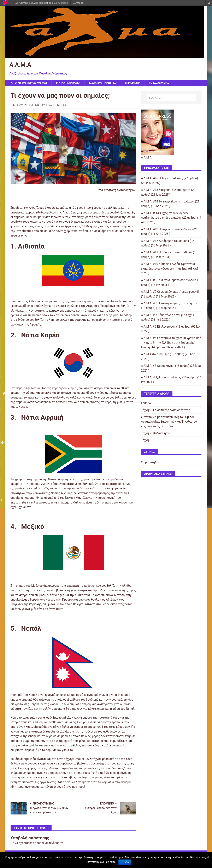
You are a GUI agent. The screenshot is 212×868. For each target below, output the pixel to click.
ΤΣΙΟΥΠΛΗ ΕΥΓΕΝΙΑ (28, 105)
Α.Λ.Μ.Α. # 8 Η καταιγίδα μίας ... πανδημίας (169, 303)
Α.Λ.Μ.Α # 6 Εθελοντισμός (158, 327)
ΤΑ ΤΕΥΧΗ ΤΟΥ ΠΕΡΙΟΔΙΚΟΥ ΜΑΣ (28, 83)
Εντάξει (125, 862)
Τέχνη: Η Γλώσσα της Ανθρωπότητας (165, 410)
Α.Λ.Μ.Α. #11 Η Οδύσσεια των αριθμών (167, 252)
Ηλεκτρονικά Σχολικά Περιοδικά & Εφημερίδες (41, 3)
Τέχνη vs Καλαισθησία (155, 433)
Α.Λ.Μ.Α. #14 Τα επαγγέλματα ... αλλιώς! (168, 201)
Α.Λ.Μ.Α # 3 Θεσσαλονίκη (158, 366)
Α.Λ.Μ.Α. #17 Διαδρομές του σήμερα (165, 241)
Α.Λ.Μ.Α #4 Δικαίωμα (155, 354)
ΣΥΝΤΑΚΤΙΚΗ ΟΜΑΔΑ (68, 83)
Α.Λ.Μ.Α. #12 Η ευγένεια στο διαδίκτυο (167, 229)
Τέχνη (145, 440)
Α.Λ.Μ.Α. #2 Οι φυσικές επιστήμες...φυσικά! (170, 292)
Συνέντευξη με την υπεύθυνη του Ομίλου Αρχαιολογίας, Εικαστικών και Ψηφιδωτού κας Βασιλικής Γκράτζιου (169, 422)
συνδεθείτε (56, 843)
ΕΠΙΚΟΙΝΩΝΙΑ (133, 83)
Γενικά (50, 105)
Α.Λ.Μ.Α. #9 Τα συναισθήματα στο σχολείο (169, 280)
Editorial (146, 403)
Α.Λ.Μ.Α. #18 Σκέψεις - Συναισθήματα (166, 190)
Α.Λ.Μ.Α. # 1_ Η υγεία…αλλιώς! (161, 377)
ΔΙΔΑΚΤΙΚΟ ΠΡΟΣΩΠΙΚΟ (103, 83)
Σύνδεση (78, 3)
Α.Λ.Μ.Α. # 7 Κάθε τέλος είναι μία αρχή (167, 315)
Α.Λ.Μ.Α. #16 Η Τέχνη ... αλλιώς (162, 178)
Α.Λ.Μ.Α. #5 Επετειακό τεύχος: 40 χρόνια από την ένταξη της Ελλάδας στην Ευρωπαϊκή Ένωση (171, 343)
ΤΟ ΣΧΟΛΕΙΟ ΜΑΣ (159, 83)
